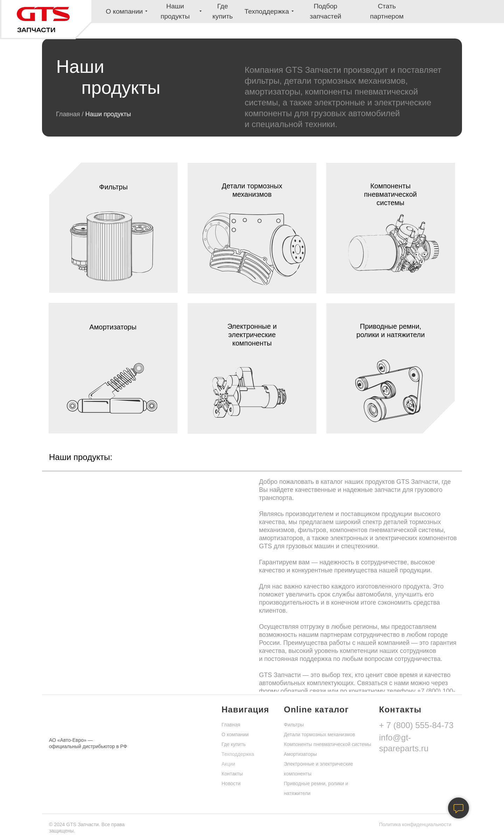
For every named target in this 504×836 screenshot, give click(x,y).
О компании (235, 734)
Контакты (232, 774)
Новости (231, 783)
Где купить (234, 744)
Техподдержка (238, 754)
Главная (69, 114)
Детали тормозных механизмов (319, 734)
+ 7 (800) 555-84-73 (416, 725)
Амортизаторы (300, 754)
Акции (228, 764)
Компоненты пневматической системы (328, 744)
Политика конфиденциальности (415, 824)
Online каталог (316, 709)
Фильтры (294, 725)
